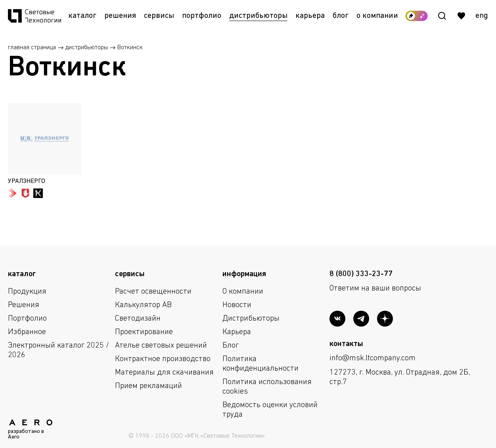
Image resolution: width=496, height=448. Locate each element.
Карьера (310, 16)
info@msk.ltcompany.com (372, 358)
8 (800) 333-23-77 (361, 274)
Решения (120, 16)
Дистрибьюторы (258, 16)
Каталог (82, 16)
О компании (377, 16)
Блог (341, 16)
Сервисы (159, 16)
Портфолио (202, 16)
